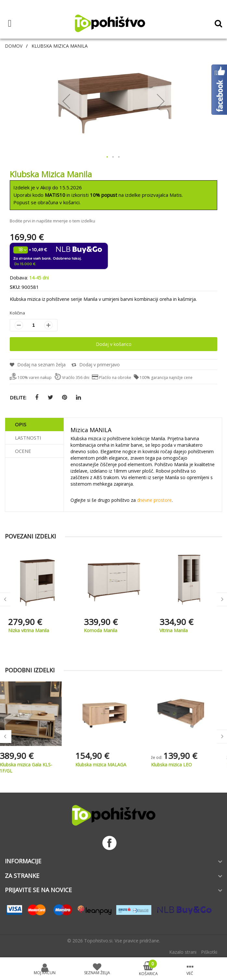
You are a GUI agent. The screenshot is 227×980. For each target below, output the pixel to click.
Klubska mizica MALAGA (109, 765)
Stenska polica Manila (31, 630)
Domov (14, 46)
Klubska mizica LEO (180, 765)
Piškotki (209, 952)
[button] (66, 101)
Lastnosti (28, 438)
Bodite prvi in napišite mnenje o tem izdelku (52, 221)
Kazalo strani (183, 952)
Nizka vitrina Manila (104, 630)
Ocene (23, 451)
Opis (21, 424)
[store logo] (110, 23)
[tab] (34, 425)
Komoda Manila (176, 630)
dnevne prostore (154, 500)
